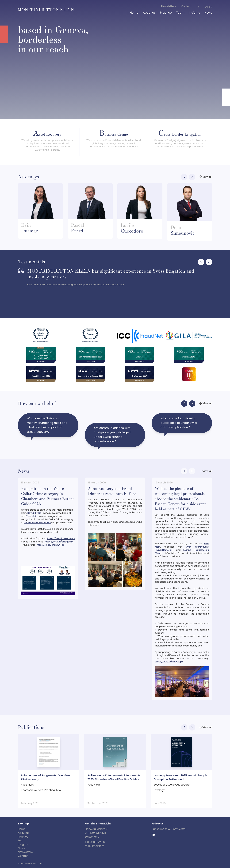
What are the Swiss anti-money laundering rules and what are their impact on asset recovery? (47, 427)
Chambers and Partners (37, 523)
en (206, 7)
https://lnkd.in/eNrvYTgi (50, 545)
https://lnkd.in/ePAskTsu (61, 538)
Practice (166, 13)
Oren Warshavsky (197, 547)
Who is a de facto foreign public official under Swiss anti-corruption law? (179, 425)
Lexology (159, 790)
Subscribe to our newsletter (169, 829)
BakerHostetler (164, 550)
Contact (186, 6)
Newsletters (169, 6)
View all (205, 177)
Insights (194, 13)
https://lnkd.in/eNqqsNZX (59, 542)
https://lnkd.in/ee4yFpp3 (169, 662)
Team (180, 13)
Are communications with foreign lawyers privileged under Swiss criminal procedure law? (112, 436)
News (208, 13)
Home (134, 13)
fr (211, 7)
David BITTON (35, 513)
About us (149, 13)
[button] (184, 177)
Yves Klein (32, 516)
